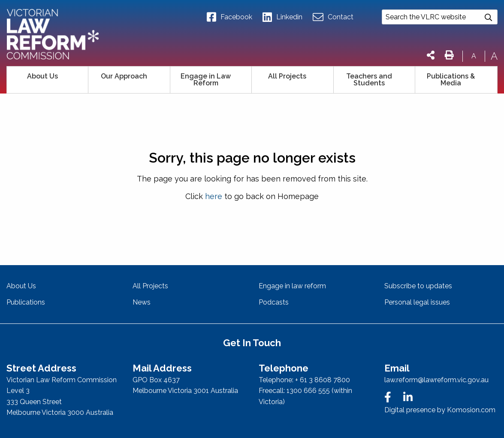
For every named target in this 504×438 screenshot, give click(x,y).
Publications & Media (451, 80)
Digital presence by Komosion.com (440, 410)
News (142, 302)
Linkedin (282, 17)
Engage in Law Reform (206, 80)
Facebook (229, 17)
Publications (26, 302)
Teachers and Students (369, 80)
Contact (333, 17)
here (214, 196)
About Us (42, 76)
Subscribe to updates (418, 286)
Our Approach (124, 76)
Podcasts (274, 302)
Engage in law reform (292, 286)
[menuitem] (48, 80)
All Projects (287, 76)
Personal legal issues (417, 302)
